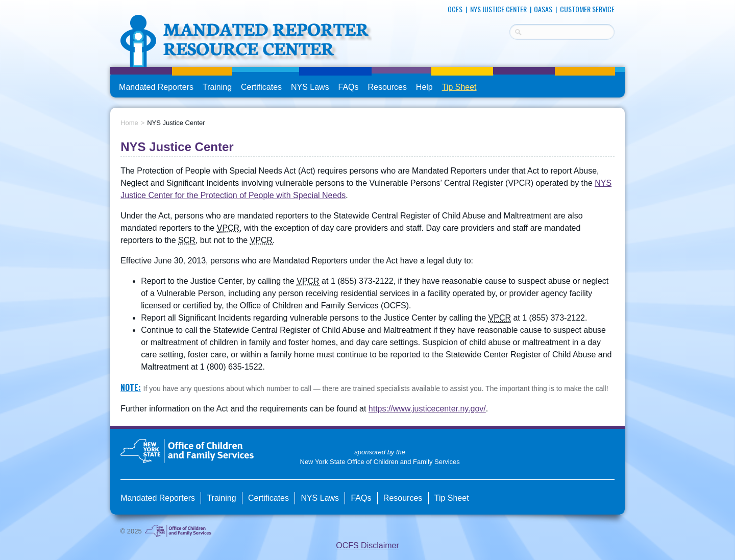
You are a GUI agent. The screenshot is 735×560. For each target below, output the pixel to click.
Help (424, 87)
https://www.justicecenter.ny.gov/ (427, 409)
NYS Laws (310, 87)
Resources (387, 87)
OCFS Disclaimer (367, 545)
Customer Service (587, 9)
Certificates (261, 87)
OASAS (543, 9)
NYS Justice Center (498, 9)
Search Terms (510, 30)
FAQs (350, 87)
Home (129, 123)
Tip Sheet (459, 87)
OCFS (455, 9)
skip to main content (111, 4)
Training (217, 87)
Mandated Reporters (156, 87)
